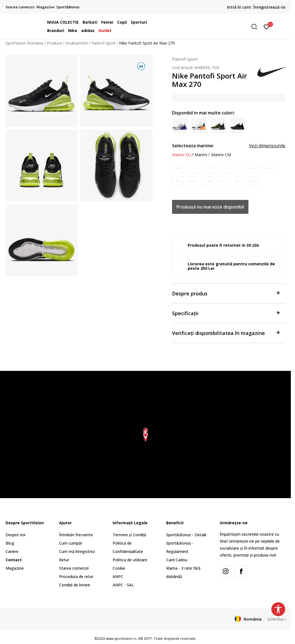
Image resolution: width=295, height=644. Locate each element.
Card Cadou (177, 560)
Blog (10, 543)
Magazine (15, 568)
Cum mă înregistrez (77, 551)
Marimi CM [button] (221, 155)
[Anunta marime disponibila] (178, 169)
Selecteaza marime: (193, 146)
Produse (54, 43)
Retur (64, 560)
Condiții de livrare (75, 585)
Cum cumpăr (71, 543)
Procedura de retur (76, 576)
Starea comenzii (74, 568)
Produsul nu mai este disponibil (210, 207)
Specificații (226, 313)
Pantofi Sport (103, 43)
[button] (217, 27)
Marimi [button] (201, 155)
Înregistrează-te (269, 7)
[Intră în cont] (267, 26)
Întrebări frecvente (76, 535)
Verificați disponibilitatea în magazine (226, 333)
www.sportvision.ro (121, 639)
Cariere (12, 551)
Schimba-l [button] (276, 619)
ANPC (118, 576)
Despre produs (226, 293)
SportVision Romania (24, 43)
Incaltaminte (77, 43)
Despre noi (15, 535)
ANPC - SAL (123, 585)
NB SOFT (145, 639)
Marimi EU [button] (181, 155)
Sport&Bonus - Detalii (186, 535)
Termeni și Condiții (129, 535)
